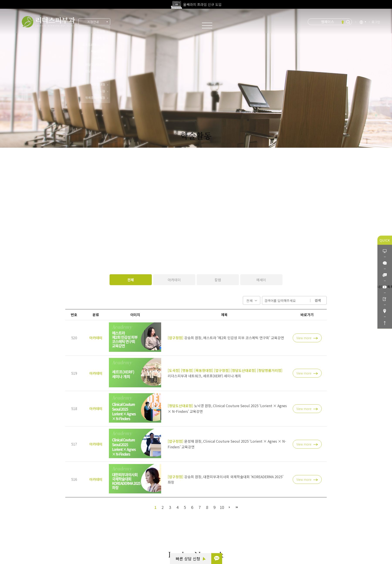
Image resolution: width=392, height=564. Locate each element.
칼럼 (218, 280)
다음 (229, 507)
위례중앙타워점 (95, 98)
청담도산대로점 (95, 64)
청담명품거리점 (95, 71)
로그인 (376, 22)
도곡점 (101, 31)
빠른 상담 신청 (191, 559)
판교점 (101, 78)
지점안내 (93, 22)
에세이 (261, 280)
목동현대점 (98, 51)
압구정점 (99, 58)
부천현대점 (98, 84)
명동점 (101, 38)
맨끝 (237, 507)
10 (222, 507)
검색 (318, 300)
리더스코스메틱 (28, 544)
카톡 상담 (24, 520)
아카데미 (174, 280)
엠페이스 (328, 22)
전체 (131, 280)
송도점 (101, 91)
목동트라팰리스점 (94, 45)
